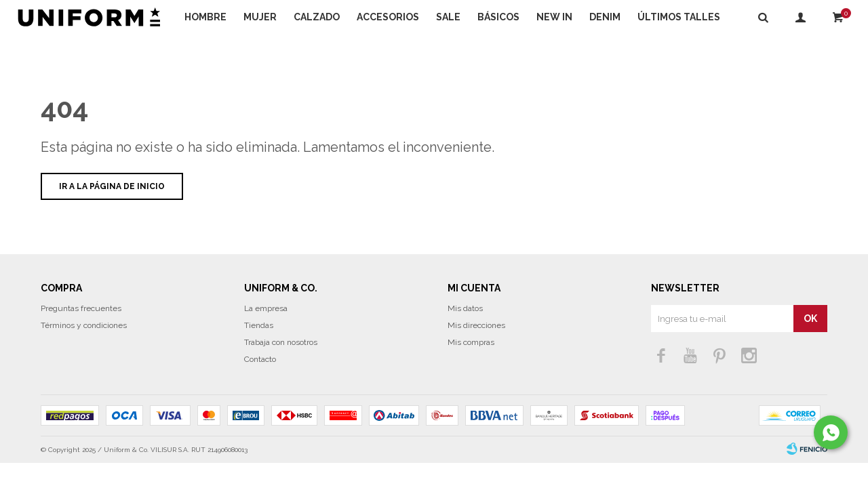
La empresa (266, 335)
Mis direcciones (476, 352)
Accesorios (388, 17)
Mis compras (471, 369)
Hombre (205, 17)
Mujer (260, 17)
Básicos (498, 17)
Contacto (260, 386)
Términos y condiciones (84, 352)
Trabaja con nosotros (281, 369)
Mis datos (465, 335)
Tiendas (259, 352)
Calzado (317, 17)
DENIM (605, 17)
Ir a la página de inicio (112, 213)
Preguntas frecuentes (81, 335)
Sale (448, 17)
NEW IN (554, 17)
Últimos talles (679, 17)
